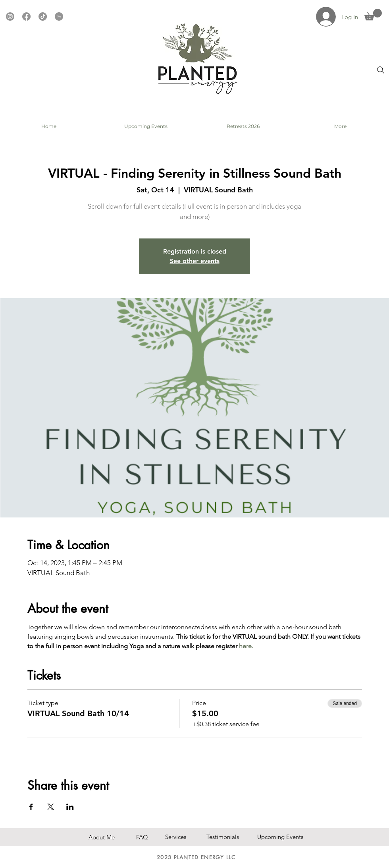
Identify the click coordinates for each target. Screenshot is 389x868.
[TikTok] (43, 16)
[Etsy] (59, 16)
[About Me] (111, 837)
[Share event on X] (51, 807)
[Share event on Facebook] (31, 807)
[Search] (381, 70)
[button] (373, 15)
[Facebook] (26, 16)
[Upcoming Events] (280, 837)
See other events (195, 261)
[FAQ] (146, 837)
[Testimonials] (226, 837)
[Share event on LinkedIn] (70, 807)
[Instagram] (10, 16)
